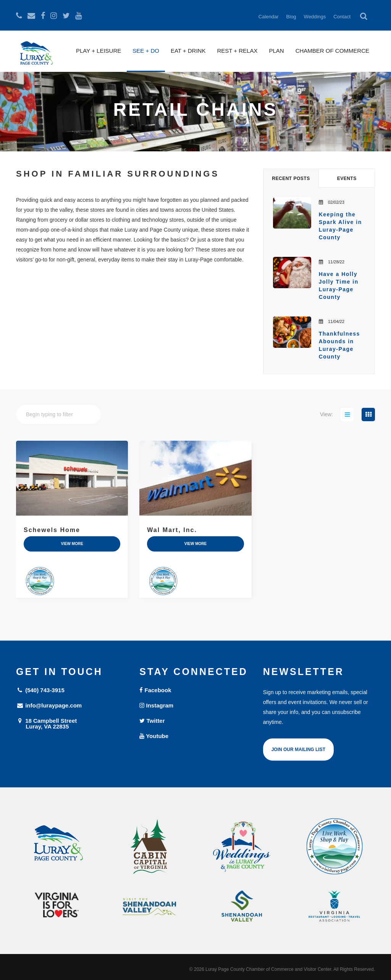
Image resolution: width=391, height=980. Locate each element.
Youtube (154, 736)
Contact (342, 17)
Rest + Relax (237, 51)
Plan (276, 51)
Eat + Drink (188, 51)
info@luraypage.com (49, 705)
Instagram (156, 705)
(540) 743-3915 (40, 690)
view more (72, 544)
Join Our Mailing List (298, 750)
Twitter (152, 721)
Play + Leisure (99, 51)
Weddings (315, 17)
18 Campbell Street (72, 723)
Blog (291, 17)
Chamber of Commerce (332, 51)
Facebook (155, 690)
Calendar (269, 17)
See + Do (146, 51)
